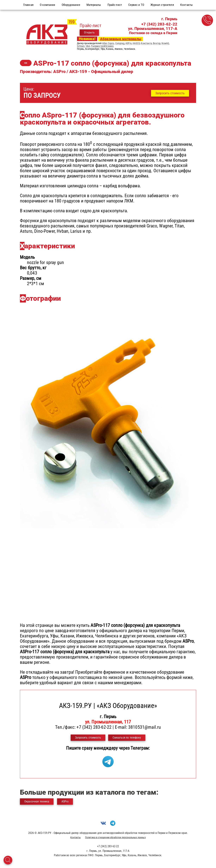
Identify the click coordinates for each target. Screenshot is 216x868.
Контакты (75, 837)
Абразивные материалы (121, 39)
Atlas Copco (108, 43)
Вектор (157, 43)
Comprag (120, 43)
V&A (88, 46)
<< (26, 63)
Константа (146, 43)
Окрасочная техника (37, 801)
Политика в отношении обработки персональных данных (115, 837)
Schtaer (81, 46)
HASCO (136, 43)
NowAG (165, 43)
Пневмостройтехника (102, 46)
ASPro (129, 43)
